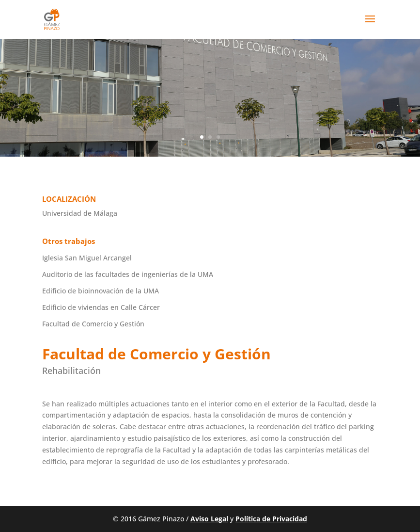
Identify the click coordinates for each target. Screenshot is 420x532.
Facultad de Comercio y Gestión (93, 324)
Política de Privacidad (271, 519)
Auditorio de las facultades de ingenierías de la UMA (128, 274)
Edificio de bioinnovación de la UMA (101, 291)
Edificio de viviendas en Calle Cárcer (101, 307)
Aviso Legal (209, 519)
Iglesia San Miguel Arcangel (87, 258)
